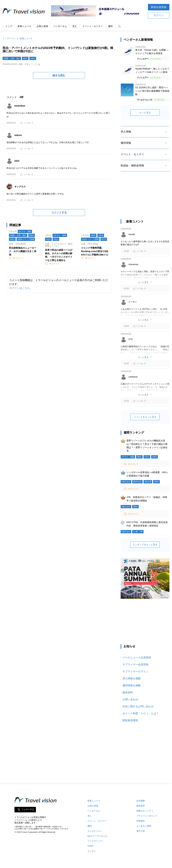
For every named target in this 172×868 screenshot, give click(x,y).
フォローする (28, 809)
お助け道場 (42, 26)
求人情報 (126, 132)
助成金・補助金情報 (132, 165)
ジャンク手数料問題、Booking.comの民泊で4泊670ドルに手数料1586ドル (95, 251)
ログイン (159, 15)
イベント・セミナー (93, 26)
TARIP (90, 846)
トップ (9, 26)
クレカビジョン (95, 831)
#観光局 (148, 482)
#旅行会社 (126, 482)
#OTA (104, 239)
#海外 (25, 58)
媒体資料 (128, 692)
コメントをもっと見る (145, 417)
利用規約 (141, 821)
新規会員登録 (159, 7)
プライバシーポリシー (147, 816)
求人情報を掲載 (132, 678)
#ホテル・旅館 (25, 231)
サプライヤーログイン (135, 671)
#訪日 (147, 457)
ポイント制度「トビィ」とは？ (141, 713)
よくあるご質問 (144, 826)
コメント (18, 258)
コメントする (59, 212)
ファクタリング (95, 841)
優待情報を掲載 (132, 685)
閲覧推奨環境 (130, 720)
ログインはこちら (20, 288)
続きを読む (59, 75)
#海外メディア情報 (26, 239)
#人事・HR (138, 532)
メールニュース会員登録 (137, 657)
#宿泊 (33, 58)
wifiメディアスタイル (97, 836)
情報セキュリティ (145, 811)
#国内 (136, 507)
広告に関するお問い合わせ (138, 706)
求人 (75, 26)
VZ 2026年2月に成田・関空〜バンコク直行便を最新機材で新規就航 (152, 91)
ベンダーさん (60, 26)
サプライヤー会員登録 (135, 664)
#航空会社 (137, 482)
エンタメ (92, 851)
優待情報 (126, 143)
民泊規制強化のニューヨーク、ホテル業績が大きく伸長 (23, 251)
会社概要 (141, 801)
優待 (110, 26)
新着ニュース (24, 26)
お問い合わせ (130, 699)
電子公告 (141, 831)
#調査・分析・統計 (12, 58)
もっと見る (145, 113)
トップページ (9, 38)
